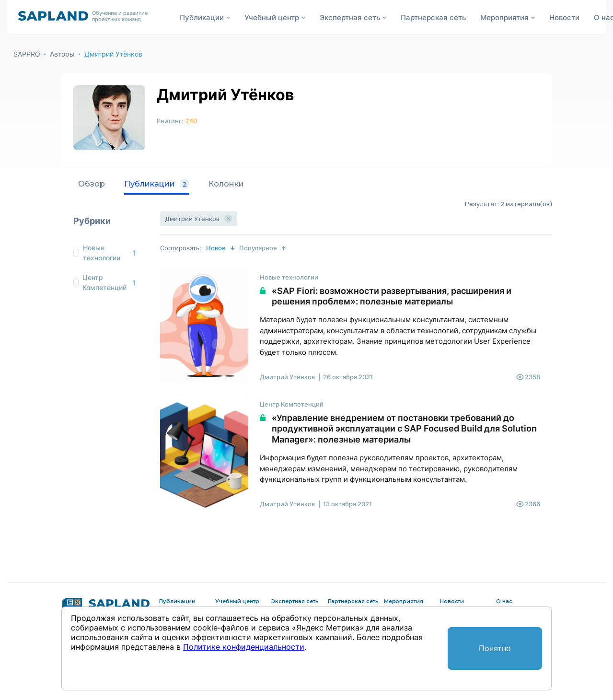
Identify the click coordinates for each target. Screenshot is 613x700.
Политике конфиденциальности (244, 647)
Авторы (62, 54)
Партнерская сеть (433, 17)
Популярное (258, 248)
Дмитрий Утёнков (113, 54)
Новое (216, 248)
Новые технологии (102, 253)
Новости (564, 17)
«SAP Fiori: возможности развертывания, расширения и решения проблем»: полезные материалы (392, 296)
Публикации (157, 184)
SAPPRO (27, 54)
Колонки (226, 184)
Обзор (92, 184)
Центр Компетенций (104, 282)
